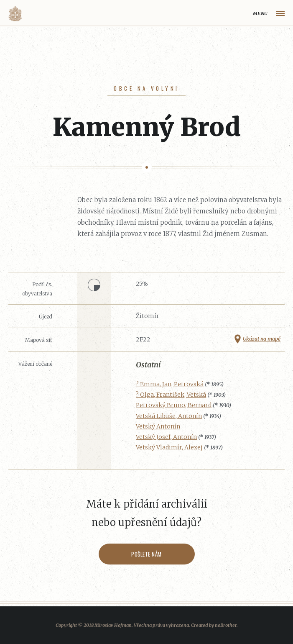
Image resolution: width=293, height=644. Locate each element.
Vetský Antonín (158, 426)
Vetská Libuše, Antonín (169, 416)
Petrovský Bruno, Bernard (174, 405)
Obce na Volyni (146, 88)
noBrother (226, 625)
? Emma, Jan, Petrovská (170, 384)
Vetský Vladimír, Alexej (169, 447)
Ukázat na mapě (262, 339)
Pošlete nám (146, 554)
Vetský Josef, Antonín (166, 437)
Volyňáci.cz (15, 14)
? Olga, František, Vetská (171, 395)
